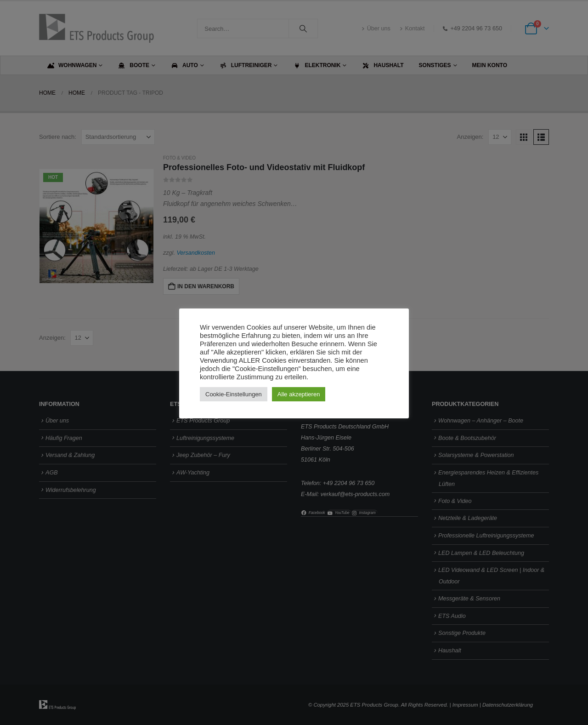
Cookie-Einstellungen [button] (234, 394)
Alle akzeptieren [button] (299, 394)
